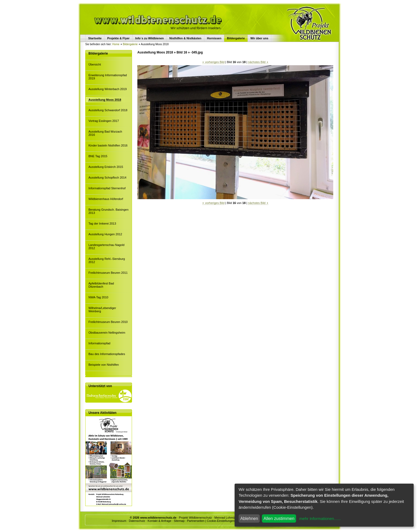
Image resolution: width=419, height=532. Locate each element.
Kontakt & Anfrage (159, 521)
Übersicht (95, 64)
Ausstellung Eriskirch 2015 (106, 167)
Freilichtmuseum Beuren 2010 (108, 322)
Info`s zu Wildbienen (150, 38)
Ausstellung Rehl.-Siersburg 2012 (107, 260)
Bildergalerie (130, 44)
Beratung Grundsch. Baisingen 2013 (108, 211)
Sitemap (179, 521)
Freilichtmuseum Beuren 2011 (108, 273)
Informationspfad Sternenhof (107, 188)
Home (116, 44)
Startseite (95, 38)
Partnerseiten (196, 521)
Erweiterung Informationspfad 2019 (108, 77)
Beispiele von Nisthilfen (104, 365)
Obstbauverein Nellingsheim (107, 333)
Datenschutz (137, 521)
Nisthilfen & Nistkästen (185, 38)
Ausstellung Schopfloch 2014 (107, 178)
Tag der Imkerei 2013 (102, 223)
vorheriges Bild (213, 62)
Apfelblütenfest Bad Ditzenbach (101, 285)
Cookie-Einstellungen (221, 521)
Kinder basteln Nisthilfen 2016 (108, 145)
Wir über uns (259, 38)
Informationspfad (99, 343)
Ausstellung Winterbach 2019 (108, 89)
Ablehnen (249, 518)
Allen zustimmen (279, 518)
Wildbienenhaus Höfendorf (106, 199)
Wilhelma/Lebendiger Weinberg (102, 310)
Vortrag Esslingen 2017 (104, 121)
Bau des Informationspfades (107, 354)
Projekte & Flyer (118, 38)
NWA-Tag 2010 (98, 297)
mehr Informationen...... (320, 518)
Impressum (119, 521)
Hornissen (214, 38)
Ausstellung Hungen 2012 (105, 234)
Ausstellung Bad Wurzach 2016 (105, 133)
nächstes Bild (258, 62)
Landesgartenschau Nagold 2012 (106, 246)
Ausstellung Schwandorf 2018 (108, 110)
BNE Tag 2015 (98, 156)
